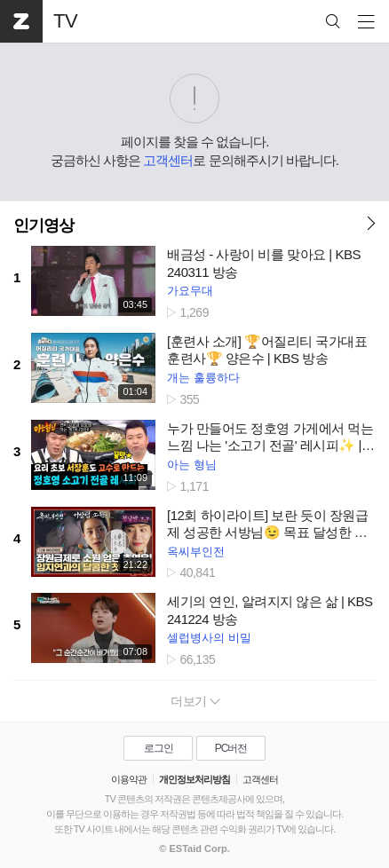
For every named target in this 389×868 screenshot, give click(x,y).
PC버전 (231, 748)
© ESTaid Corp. (194, 848)
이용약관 (129, 779)
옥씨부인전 (196, 552)
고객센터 (168, 160)
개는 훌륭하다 (203, 378)
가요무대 (190, 291)
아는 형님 (192, 465)
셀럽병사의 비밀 (209, 638)
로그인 (159, 748)
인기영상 (44, 225)
